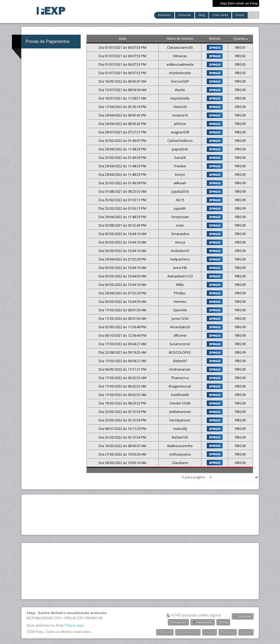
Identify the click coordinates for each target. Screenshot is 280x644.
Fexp (40, 632)
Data (123, 39)
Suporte (228, 632)
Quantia (240, 39)
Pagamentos (188, 632)
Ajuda (210, 632)
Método (215, 39)
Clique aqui (75, 625)
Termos (165, 632)
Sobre (246, 632)
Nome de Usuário (180, 39)
